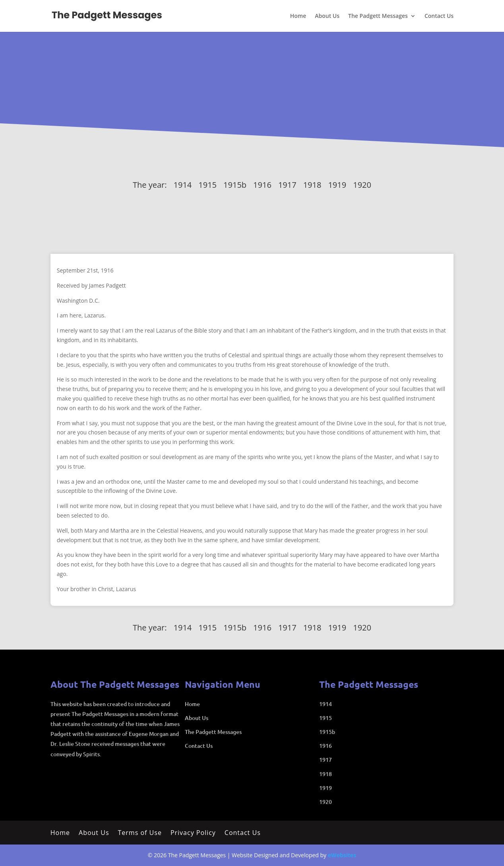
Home (298, 16)
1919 (337, 185)
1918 (312, 185)
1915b (235, 185)
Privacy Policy (193, 833)
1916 (262, 185)
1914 (183, 185)
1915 (207, 185)
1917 (287, 185)
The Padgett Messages (378, 16)
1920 (362, 185)
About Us (327, 16)
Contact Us (439, 16)
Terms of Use (140, 833)
